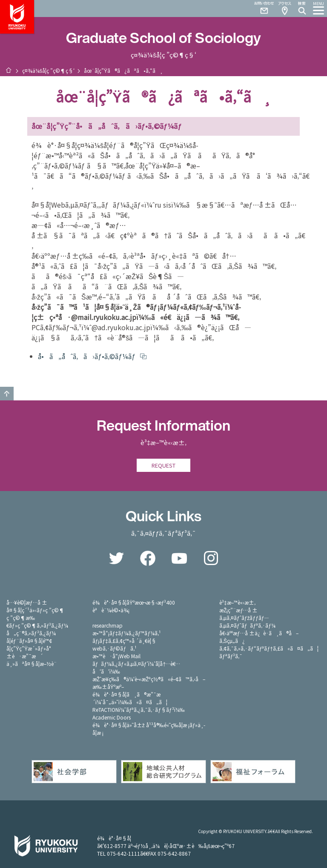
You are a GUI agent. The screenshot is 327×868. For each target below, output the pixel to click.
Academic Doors (112, 717)
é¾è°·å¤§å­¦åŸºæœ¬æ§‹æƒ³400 (134, 602)
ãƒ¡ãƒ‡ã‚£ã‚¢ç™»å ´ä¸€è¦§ (124, 641)
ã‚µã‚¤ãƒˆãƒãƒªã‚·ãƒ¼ (247, 625)
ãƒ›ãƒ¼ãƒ (9, 70)
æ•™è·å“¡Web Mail (116, 656)
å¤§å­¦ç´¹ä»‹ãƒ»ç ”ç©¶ (35, 610)
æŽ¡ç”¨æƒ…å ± (238, 610)
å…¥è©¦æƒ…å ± (27, 602)
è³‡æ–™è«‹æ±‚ (237, 602)
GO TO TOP (7, 394)
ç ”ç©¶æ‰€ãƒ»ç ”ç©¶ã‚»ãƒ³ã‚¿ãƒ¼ (37, 621)
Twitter (116, 558)
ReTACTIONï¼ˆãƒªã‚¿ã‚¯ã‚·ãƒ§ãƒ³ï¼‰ (139, 710)
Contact (261, 9)
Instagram (211, 558)
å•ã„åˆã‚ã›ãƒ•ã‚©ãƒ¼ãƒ (87, 356)
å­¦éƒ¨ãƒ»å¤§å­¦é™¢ (29, 641)
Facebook (148, 558)
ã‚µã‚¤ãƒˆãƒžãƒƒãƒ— (244, 618)
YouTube (179, 558)
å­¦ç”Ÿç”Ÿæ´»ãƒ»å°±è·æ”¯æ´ (29, 652)
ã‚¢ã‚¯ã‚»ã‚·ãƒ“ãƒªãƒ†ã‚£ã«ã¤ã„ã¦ (269, 648)
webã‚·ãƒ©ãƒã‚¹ (115, 648)
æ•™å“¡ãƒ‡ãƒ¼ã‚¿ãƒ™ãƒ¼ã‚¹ (127, 633)
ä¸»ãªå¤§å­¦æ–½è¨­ (32, 664)
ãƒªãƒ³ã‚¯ (231, 656)
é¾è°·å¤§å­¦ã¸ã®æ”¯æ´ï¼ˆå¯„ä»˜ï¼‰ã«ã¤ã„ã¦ (130, 698)
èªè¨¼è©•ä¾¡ (111, 610)
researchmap (108, 625)
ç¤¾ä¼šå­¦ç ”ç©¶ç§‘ (48, 70)
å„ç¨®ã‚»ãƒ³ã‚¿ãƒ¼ (31, 633)
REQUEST (163, 465)
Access (284, 9)
